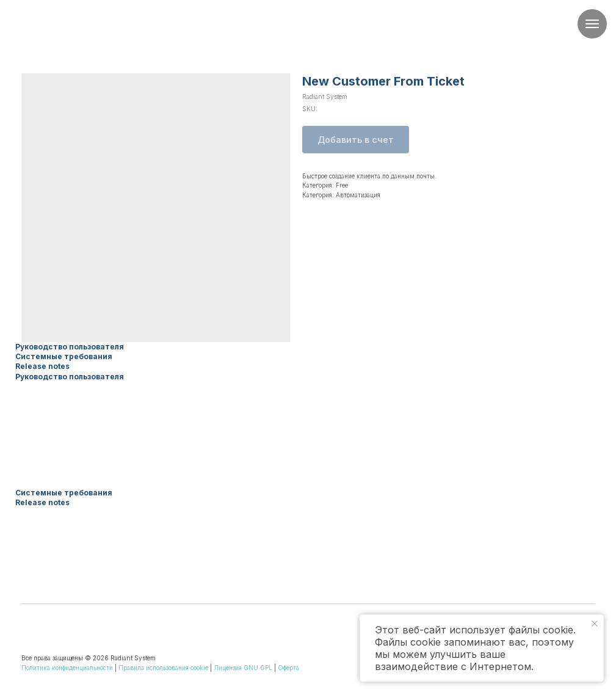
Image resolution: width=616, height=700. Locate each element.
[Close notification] (595, 624)
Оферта (288, 668)
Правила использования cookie (163, 668)
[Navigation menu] (592, 24)
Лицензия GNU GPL (243, 668)
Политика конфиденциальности (67, 668)
